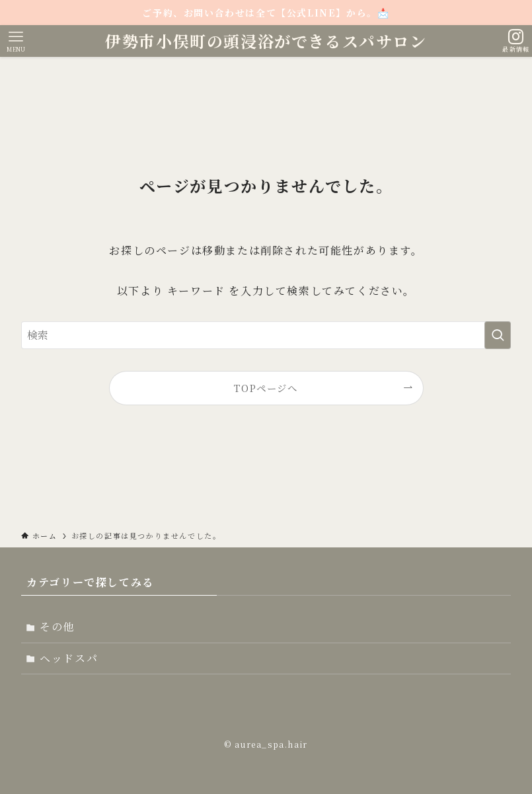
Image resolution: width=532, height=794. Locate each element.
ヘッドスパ (69, 658)
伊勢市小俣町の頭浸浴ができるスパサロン (266, 41)
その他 (57, 626)
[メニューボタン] (16, 41)
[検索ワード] (266, 335)
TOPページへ (266, 388)
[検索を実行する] (498, 335)
